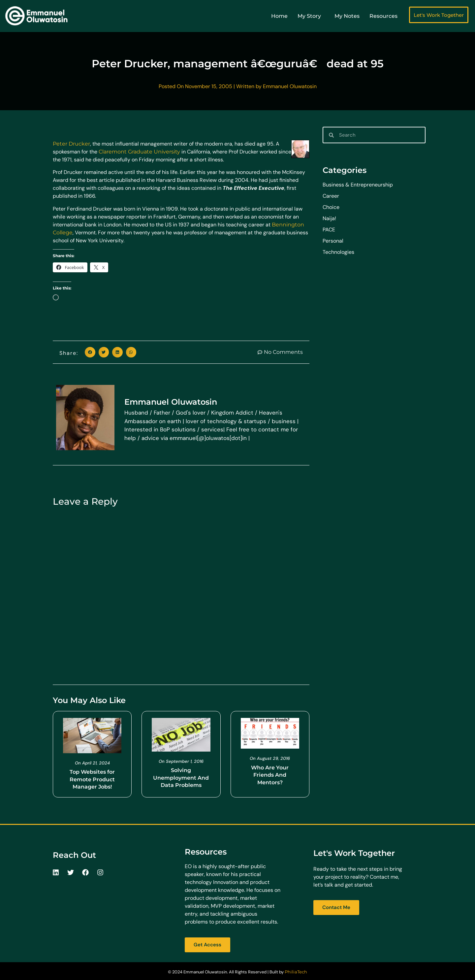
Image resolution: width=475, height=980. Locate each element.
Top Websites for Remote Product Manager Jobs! (92, 779)
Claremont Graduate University (139, 152)
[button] (90, 352)
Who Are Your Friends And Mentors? (270, 775)
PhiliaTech (296, 972)
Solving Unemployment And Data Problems (181, 778)
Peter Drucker (71, 144)
